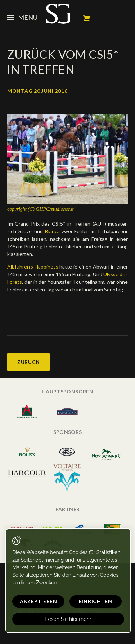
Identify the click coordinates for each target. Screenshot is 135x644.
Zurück (28, 362)
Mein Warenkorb (86, 18)
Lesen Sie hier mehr (68, 619)
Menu (22, 17)
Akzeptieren (39, 601)
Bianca (52, 231)
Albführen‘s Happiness (33, 267)
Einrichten (96, 601)
